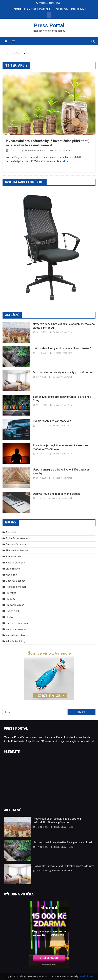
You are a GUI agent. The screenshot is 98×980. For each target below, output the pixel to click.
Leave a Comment (62, 151)
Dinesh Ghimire (86, 976)
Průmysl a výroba (15, 605)
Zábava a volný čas (16, 629)
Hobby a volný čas (15, 563)
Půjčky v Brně (45, 9)
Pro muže (11, 593)
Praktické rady (61, 9)
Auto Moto (12, 532)
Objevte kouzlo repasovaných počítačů (57, 494)
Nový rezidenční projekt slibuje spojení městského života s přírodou (64, 326)
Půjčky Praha (30, 9)
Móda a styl (12, 575)
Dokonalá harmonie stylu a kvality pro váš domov (63, 372)
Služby (9, 617)
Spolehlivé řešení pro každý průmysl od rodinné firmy (62, 399)
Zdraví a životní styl (16, 641)
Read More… (63, 161)
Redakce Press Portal (35, 151)
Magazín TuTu (78, 9)
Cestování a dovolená (17, 544)
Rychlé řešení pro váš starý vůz (52, 421)
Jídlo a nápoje (13, 569)
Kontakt (17, 9)
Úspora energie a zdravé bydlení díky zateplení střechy (62, 471)
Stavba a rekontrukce (17, 623)
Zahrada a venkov (15, 635)
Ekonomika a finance (17, 551)
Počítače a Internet (16, 587)
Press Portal (49, 25)
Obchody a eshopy (16, 581)
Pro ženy (11, 599)
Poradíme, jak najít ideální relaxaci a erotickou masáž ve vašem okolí (61, 447)
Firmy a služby (13, 557)
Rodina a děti (13, 611)
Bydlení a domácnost (17, 538)
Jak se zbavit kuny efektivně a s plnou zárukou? (62, 348)
